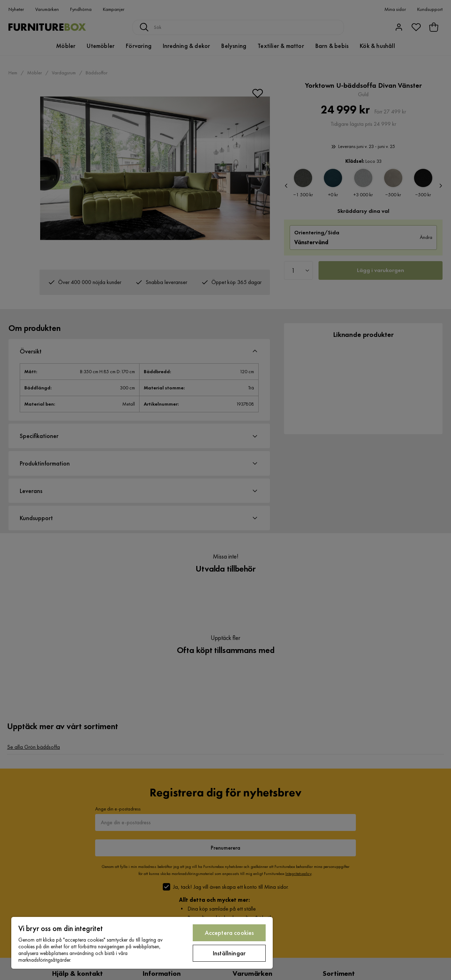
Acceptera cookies (229, 933)
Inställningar (229, 953)
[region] (142, 943)
